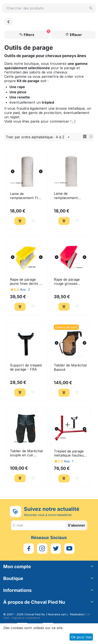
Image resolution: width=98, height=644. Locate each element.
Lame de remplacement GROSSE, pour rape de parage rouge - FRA (70, 196)
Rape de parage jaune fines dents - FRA (25, 282)
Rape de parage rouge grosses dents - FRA (67, 282)
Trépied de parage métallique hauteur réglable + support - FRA (69, 453)
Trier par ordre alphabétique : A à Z (38, 137)
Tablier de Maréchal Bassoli (70, 367)
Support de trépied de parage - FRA (26, 367)
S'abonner (77, 525)
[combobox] (49, 8)
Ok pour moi (81, 637)
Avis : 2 (25, 289)
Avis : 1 (69, 461)
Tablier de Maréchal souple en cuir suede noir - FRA (26, 453)
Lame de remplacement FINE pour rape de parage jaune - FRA (26, 196)
